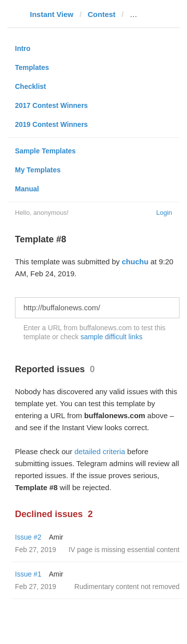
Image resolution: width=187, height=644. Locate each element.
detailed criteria (100, 451)
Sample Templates (45, 151)
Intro (23, 48)
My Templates (38, 170)
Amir (56, 537)
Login (164, 213)
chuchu (135, 262)
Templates (32, 67)
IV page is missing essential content (124, 550)
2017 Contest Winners (51, 105)
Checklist (30, 86)
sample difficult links (111, 337)
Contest (102, 14)
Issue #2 (28, 537)
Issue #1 (28, 574)
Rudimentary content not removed (127, 587)
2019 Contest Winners (51, 124)
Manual (27, 189)
